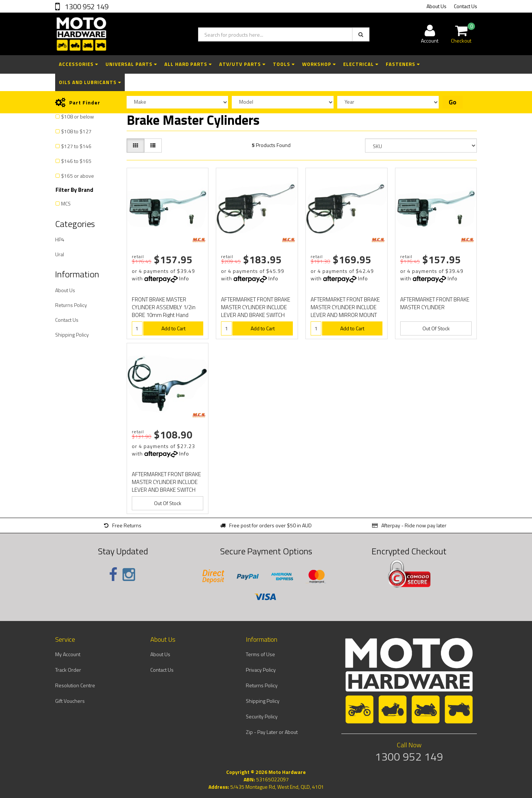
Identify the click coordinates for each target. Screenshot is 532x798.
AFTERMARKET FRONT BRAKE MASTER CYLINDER (435, 303)
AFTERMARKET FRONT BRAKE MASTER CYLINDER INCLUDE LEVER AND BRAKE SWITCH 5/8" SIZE (256, 311)
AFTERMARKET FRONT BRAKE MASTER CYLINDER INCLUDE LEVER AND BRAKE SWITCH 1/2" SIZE (166, 486)
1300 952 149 (86, 6)
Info (184, 278)
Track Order (68, 670)
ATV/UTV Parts (242, 64)
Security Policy (262, 716)
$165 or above (78, 176)
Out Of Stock (436, 328)
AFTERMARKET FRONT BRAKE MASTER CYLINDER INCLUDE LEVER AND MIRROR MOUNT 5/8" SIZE (345, 311)
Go (453, 102)
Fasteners (403, 64)
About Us (436, 6)
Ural (60, 254)
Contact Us (466, 6)
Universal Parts (131, 64)
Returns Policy (71, 305)
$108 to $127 (76, 131)
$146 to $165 (76, 161)
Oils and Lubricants (90, 82)
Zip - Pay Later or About (272, 732)
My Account (68, 654)
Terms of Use (260, 654)
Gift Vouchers (70, 701)
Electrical (361, 64)
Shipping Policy (72, 335)
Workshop (319, 64)
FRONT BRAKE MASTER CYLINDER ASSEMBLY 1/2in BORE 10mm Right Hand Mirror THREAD (164, 311)
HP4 (60, 239)
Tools (284, 64)
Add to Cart (173, 328)
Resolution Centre (75, 685)
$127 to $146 (76, 146)
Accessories (78, 64)
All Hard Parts (188, 64)
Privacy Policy (261, 670)
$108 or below (78, 116)
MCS (66, 203)
